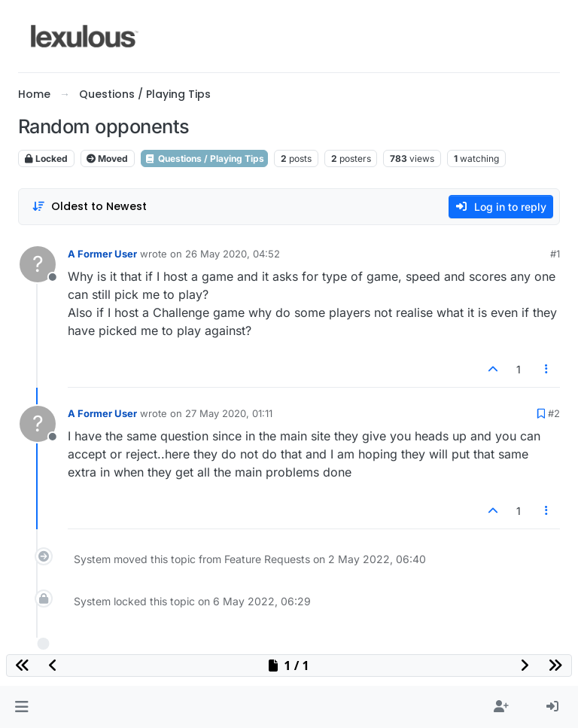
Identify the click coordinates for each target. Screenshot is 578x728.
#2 (554, 413)
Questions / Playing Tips (204, 158)
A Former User (102, 254)
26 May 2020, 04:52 (233, 254)
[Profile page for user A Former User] (38, 264)
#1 (555, 254)
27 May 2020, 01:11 (229, 413)
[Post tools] (547, 369)
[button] (21, 707)
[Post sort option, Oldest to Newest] (89, 207)
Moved (107, 158)
